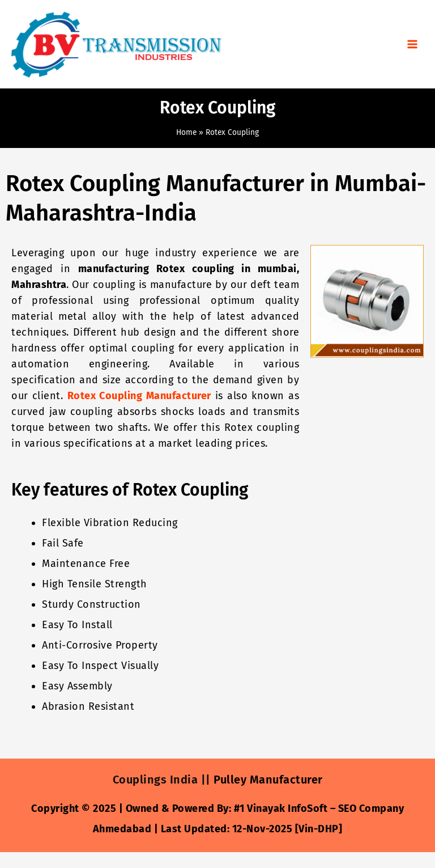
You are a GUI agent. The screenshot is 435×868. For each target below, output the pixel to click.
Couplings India (155, 780)
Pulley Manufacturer (268, 780)
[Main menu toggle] (413, 45)
